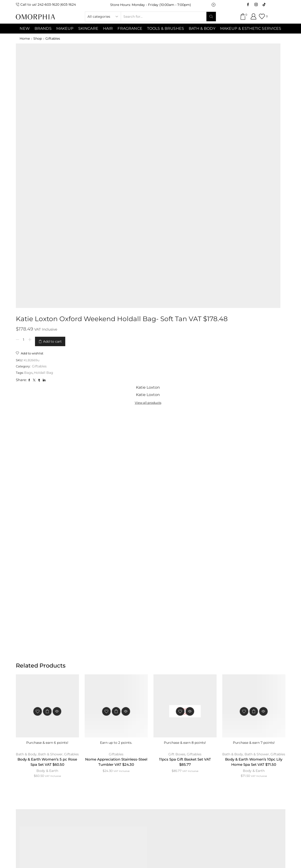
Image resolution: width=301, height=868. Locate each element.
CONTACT (98, 761)
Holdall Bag (127, 115)
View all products (227, 61)
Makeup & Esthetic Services (251, 28)
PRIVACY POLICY (188, 761)
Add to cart (135, 84)
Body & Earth (47, 485)
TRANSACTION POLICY (237, 761)
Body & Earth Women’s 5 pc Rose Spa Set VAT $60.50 (47, 476)
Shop (38, 38)
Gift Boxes (177, 463)
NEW (25, 28)
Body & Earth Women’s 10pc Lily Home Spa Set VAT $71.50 (254, 476)
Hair (108, 28)
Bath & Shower (58, 463)
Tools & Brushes (166, 28)
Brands (43, 28)
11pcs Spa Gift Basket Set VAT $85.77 (185, 471)
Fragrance (130, 28)
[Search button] (211, 17)
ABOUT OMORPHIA (59, 761)
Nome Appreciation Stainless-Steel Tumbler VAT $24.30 (116, 471)
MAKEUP (65, 28)
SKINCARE (88, 28)
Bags (112, 115)
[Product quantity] (107, 84)
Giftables (54, 38)
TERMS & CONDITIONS (140, 761)
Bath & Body (202, 28)
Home (25, 38)
